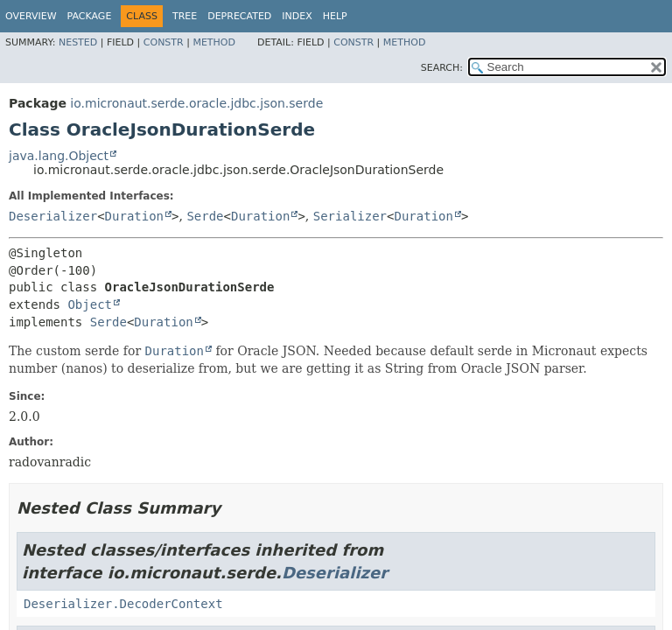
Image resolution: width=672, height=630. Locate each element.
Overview (31, 16)
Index (297, 16)
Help (335, 16)
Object (90, 304)
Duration (134, 216)
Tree (185, 16)
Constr (164, 42)
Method (214, 42)
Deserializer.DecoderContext (123, 604)
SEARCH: (442, 68)
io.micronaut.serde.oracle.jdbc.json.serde (196, 103)
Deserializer (53, 216)
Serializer (350, 216)
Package (90, 16)
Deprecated (239, 16)
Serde (205, 216)
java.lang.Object (59, 156)
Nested (78, 42)
